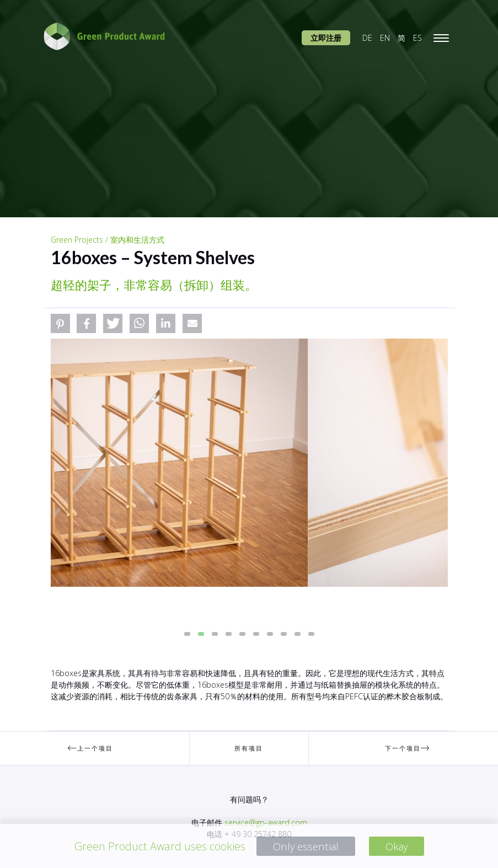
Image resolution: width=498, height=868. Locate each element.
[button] (60, 323)
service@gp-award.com (266, 823)
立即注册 (326, 38)
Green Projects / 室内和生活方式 (108, 240)
